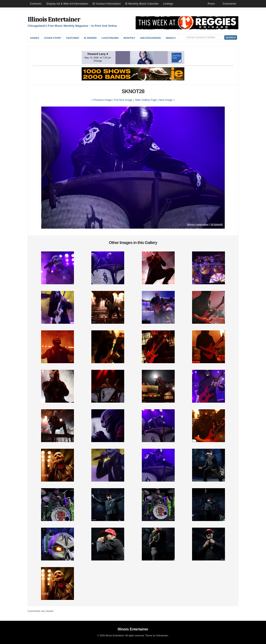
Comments (229, 4)
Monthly (129, 38)
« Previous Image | (103, 100)
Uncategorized (150, 38)
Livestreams (110, 38)
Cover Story (53, 38)
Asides (35, 38)
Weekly (171, 38)
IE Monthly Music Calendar (142, 4)
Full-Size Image (123, 100)
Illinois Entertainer (54, 19)
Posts (211, 4)
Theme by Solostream (156, 635)
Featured (73, 38)
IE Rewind (90, 38)
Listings (168, 4)
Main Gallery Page (146, 100)
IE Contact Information (107, 4)
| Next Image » (166, 100)
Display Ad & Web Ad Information (67, 4)
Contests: (36, 4)
